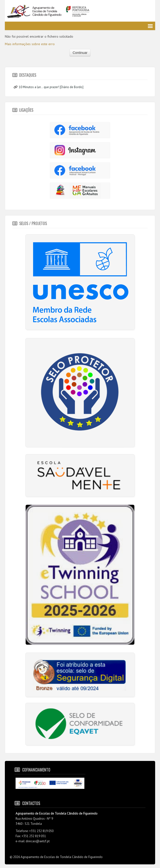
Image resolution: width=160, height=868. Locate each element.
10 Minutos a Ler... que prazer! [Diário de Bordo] (51, 87)
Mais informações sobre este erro (30, 44)
